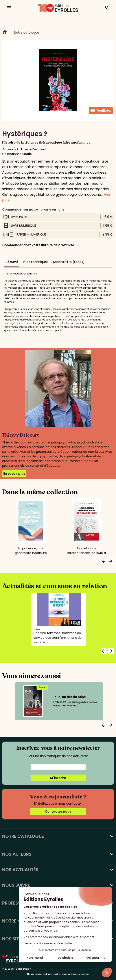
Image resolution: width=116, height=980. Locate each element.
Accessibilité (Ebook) (69, 262)
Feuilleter (101, 111)
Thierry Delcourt (34, 149)
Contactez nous (58, 811)
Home (5, 33)
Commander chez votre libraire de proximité (38, 245)
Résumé (12, 262)
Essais (27, 154)
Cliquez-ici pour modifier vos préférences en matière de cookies (58, 974)
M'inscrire (58, 778)
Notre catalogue (27, 33)
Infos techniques (36, 262)
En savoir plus (14, 474)
